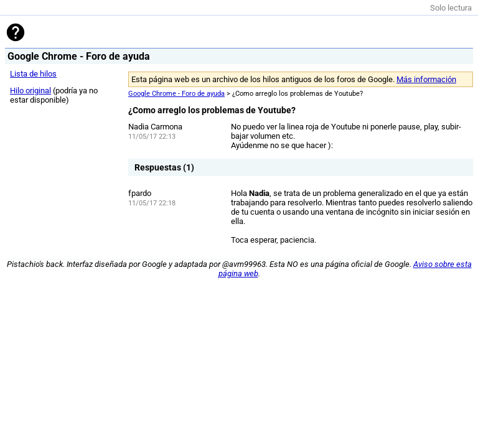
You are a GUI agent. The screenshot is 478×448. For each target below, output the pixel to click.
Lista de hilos (33, 74)
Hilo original (30, 91)
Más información (426, 79)
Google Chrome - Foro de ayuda (176, 94)
